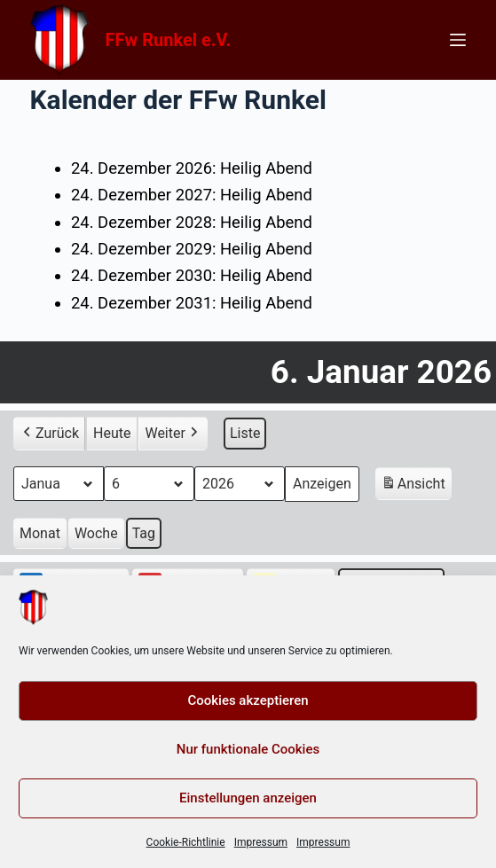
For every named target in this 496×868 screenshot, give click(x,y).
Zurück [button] (49, 433)
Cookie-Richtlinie (186, 842)
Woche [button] (96, 532)
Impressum (261, 842)
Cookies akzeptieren (248, 700)
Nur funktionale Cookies (248, 749)
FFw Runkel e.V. (169, 40)
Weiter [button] (173, 433)
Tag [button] (144, 532)
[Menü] (458, 40)
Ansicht (416, 485)
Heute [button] (112, 432)
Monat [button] (40, 532)
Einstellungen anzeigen (248, 798)
